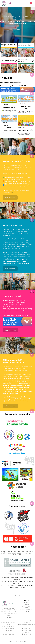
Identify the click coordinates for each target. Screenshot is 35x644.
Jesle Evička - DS (9, 608)
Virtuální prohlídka (9, 634)
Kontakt (26, 612)
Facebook (27, 628)
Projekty (26, 604)
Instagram (26, 630)
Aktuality (26, 602)
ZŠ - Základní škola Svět (9, 612)
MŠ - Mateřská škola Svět (9, 610)
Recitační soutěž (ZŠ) (26, 130)
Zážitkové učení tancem (26, 107)
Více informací (18, 29)
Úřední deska (26, 606)
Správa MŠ (26, 634)
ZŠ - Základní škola (9, 61)
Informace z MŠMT (26, 610)
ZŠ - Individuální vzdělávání (26, 61)
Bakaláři (26, 632)
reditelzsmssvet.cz (9, 553)
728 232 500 (27, 623)
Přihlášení (9, 618)
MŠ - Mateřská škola (26, 45)
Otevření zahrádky (9, 107)
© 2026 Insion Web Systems (18, 641)
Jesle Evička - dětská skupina (9, 45)
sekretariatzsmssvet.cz (27, 625)
